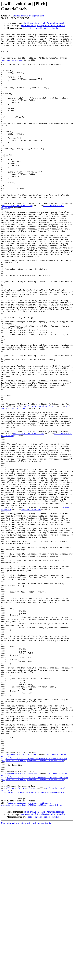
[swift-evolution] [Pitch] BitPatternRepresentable (43, 26)
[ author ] (56, 28)
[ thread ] (38, 28)
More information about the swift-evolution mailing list (26, 978)
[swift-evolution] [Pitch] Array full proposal (44, 23)
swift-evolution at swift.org (18, 240)
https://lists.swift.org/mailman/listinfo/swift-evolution (36, 904)
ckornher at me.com (12, 65)
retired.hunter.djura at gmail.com (29, 16)
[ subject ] (47, 28)
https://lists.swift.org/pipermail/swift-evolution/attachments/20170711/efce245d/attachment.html (31, 958)
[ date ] (30, 28)
